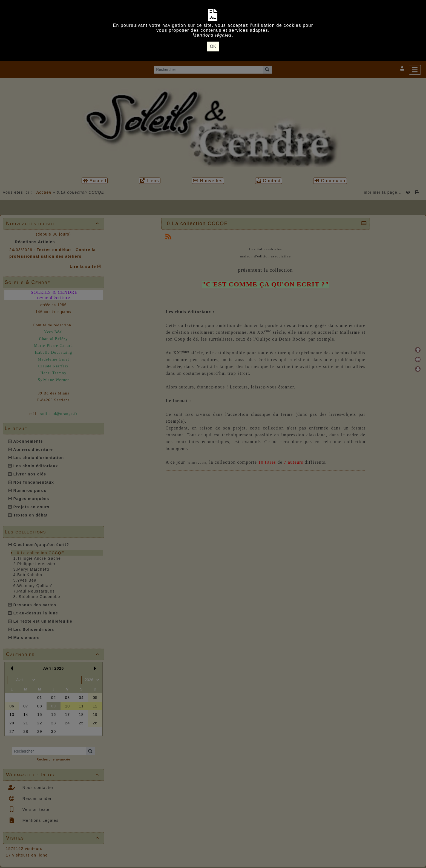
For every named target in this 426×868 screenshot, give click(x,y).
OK (213, 46)
